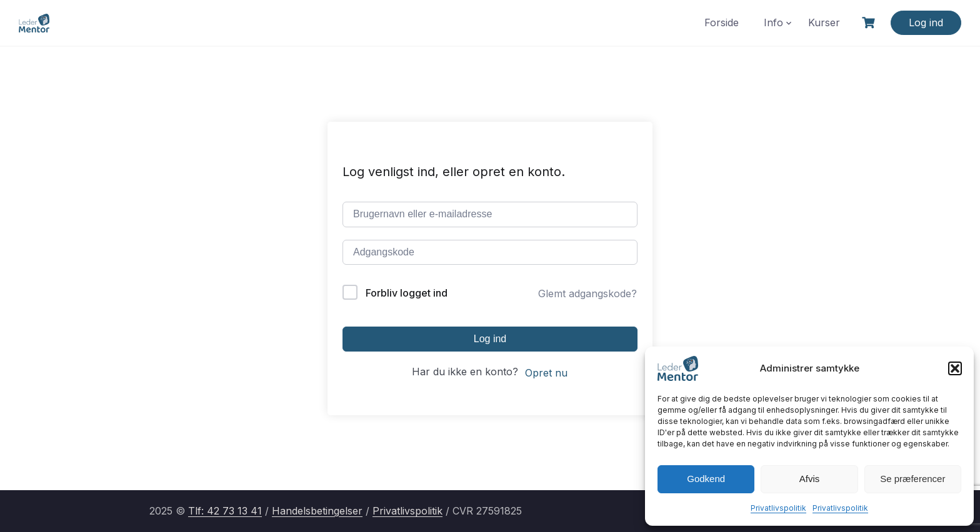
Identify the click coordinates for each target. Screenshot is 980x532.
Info (773, 22)
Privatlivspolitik (778, 508)
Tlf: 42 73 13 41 (225, 511)
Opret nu (546, 373)
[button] (955, 368)
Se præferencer (912, 479)
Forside (722, 22)
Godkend (706, 479)
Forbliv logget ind (407, 293)
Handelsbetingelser (317, 511)
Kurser (824, 22)
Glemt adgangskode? (587, 293)
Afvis (810, 479)
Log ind (926, 22)
